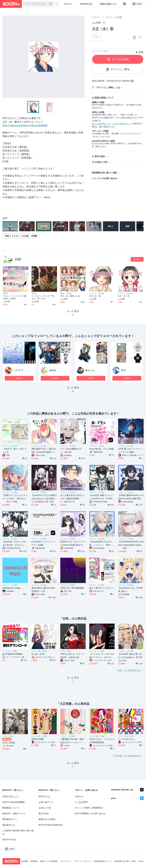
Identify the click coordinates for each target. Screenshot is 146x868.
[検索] (51, 4)
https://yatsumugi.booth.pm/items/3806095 (25, 125)
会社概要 (25, 861)
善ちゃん (90, 370)
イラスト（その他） (114, 17)
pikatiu (53, 370)
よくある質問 (81, 802)
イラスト (96, 17)
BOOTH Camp (9, 840)
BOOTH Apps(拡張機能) (14, 802)
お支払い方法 (101, 162)
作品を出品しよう (108, 4)
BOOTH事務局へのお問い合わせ (90, 813)
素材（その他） (67, 294)
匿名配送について (11, 808)
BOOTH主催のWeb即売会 (51, 825)
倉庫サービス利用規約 (49, 861)
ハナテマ (18, 370)
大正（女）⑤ (95, 296)
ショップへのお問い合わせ (104, 178)
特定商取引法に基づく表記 (104, 173)
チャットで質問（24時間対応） (90, 808)
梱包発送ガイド (10, 819)
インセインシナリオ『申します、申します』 (43, 297)
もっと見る (73, 390)
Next (82, 57)
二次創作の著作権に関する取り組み (18, 832)
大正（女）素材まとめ (70, 296)
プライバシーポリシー (83, 861)
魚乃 (124, 370)
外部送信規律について (103, 861)
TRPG (5, 294)
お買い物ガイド (46, 802)
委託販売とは (9, 825)
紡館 (18, 259)
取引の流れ (100, 156)
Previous (5, 57)
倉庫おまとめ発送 (47, 819)
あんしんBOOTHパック (101, 124)
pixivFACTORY (98, 143)
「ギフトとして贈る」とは (107, 87)
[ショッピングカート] (124, 4)
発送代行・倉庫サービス (14, 813)
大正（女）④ (124, 296)
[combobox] (38, 4)
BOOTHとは (86, 4)
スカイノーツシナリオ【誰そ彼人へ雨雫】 (15, 297)
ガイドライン (66, 861)
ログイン (68, 4)
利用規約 (34, 861)
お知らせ (79, 796)
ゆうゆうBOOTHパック (122, 124)
